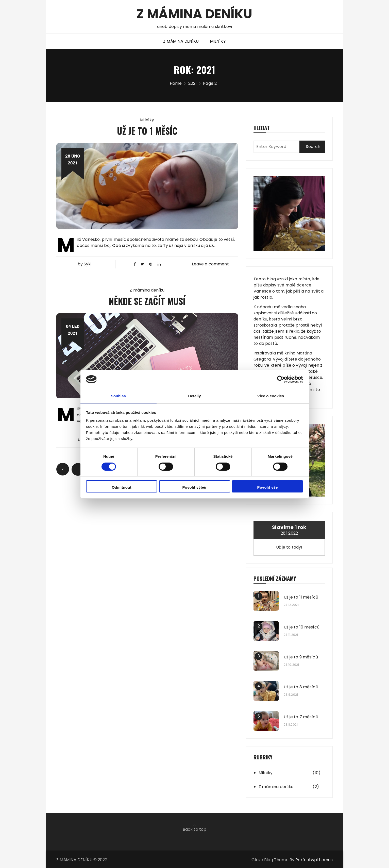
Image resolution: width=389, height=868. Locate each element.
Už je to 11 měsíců (301, 597)
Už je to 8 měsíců (301, 687)
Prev (63, 469)
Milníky (218, 41)
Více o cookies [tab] (271, 396)
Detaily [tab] (195, 396)
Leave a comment (210, 264)
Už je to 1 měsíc (147, 131)
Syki (88, 264)
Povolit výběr (194, 488)
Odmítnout (121, 488)
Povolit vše (268, 488)
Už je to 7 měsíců (301, 717)
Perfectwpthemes (314, 860)
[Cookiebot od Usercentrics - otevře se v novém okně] (281, 379)
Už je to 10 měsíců (302, 627)
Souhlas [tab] (118, 396)
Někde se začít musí (147, 301)
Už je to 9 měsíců (301, 657)
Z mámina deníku (181, 41)
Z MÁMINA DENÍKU (194, 14)
